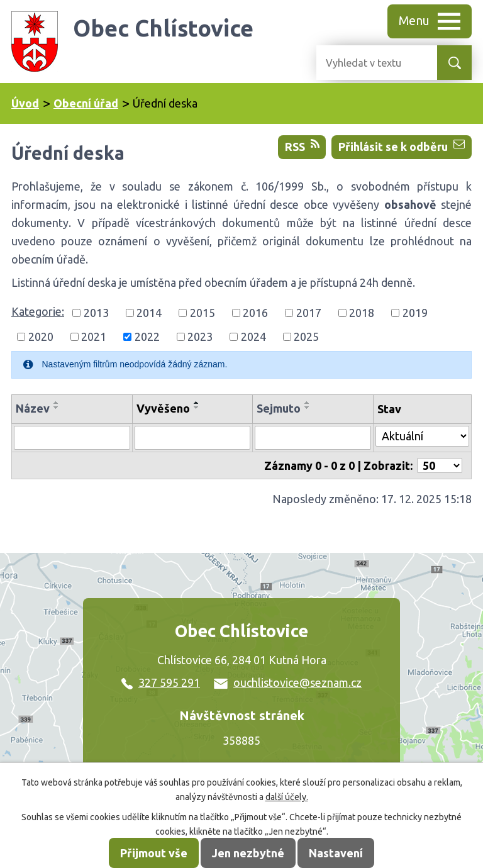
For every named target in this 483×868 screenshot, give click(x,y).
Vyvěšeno (163, 408)
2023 (200, 337)
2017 (309, 313)
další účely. (287, 797)
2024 (253, 337)
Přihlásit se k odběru (402, 146)
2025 (306, 337)
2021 (94, 337)
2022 (147, 337)
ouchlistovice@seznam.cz (288, 682)
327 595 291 (161, 682)
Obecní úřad (86, 103)
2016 (255, 313)
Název (33, 408)
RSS (302, 146)
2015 (203, 313)
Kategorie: (38, 311)
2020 (41, 337)
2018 (362, 313)
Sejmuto (279, 408)
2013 (96, 313)
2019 (415, 313)
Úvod (25, 103)
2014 (149, 313)
